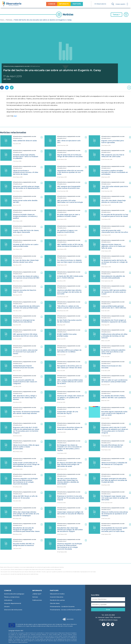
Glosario (7, 607)
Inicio (2, 20)
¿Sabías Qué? (37, 594)
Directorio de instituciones (13, 610)
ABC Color (7, 79)
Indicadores (8, 600)
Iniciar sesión (120, 4)
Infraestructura (18, 138)
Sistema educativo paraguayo (14, 594)
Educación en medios (57, 594)
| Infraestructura (35, 66)
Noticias (9, 20)
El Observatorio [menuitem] (100, 4)
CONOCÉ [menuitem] (52, 4)
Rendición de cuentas (57, 600)
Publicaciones (37, 600)
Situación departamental (13, 603)
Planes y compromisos (12, 597)
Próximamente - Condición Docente (62, 607)
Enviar (108, 610)
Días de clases (55, 603)
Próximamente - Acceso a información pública (66, 610)
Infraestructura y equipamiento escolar (16, 66)
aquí (15, 116)
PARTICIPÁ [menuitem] (77, 4)
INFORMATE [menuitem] (64, 4)
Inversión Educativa (57, 597)
